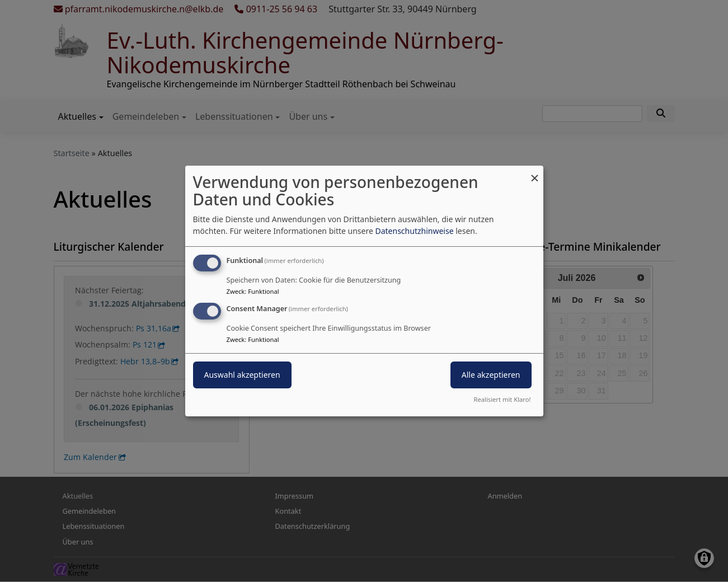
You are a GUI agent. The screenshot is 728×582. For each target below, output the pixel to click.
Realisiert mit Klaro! (502, 399)
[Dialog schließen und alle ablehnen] (535, 173)
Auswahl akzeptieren (242, 375)
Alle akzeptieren (491, 375)
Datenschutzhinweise (414, 231)
